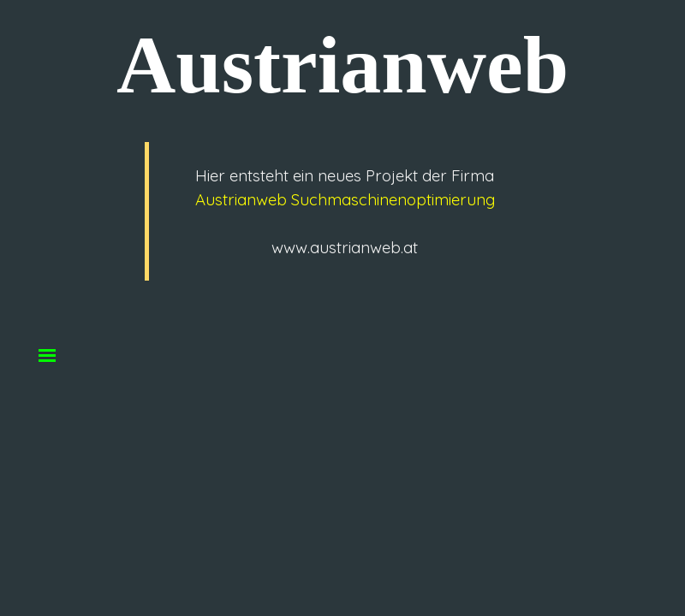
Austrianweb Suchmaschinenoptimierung (345, 199)
